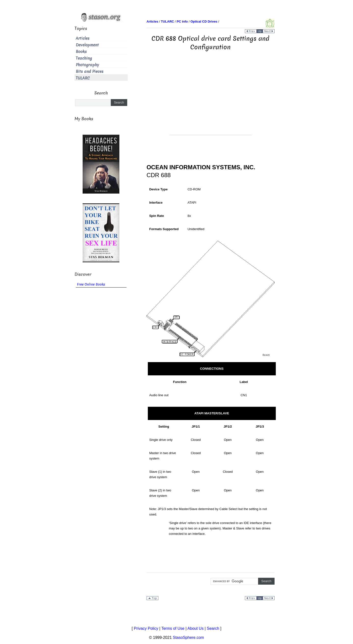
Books (81, 52)
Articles (83, 38)
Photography (87, 65)
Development (87, 45)
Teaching (84, 58)
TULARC (83, 78)
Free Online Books (91, 284)
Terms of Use (173, 628)
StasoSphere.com (188, 637)
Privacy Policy (146, 628)
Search (213, 628)
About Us (196, 628)
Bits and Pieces (90, 72)
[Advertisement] (211, 101)
